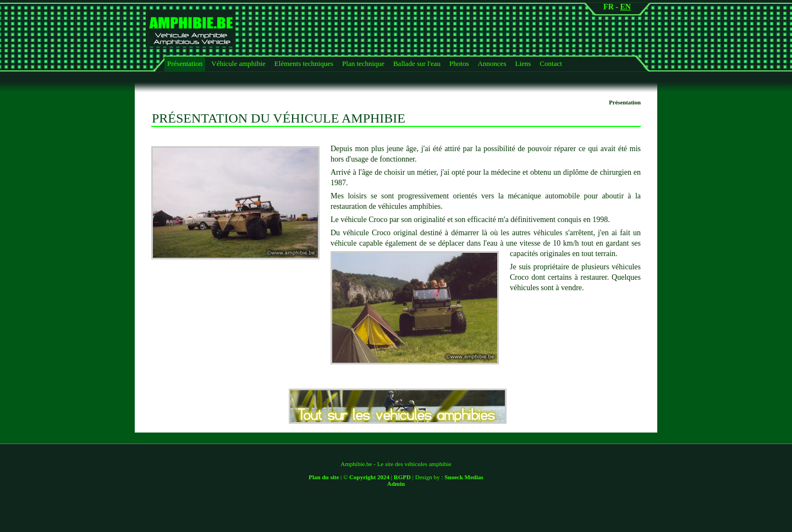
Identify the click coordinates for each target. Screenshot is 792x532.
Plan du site (324, 477)
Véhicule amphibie (238, 63)
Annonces (492, 63)
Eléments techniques (304, 63)
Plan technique (363, 63)
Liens (523, 63)
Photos (459, 63)
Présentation (185, 63)
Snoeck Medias (464, 477)
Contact (551, 63)
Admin (396, 484)
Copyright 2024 (369, 477)
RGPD (402, 477)
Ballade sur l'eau (417, 63)
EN (625, 7)
